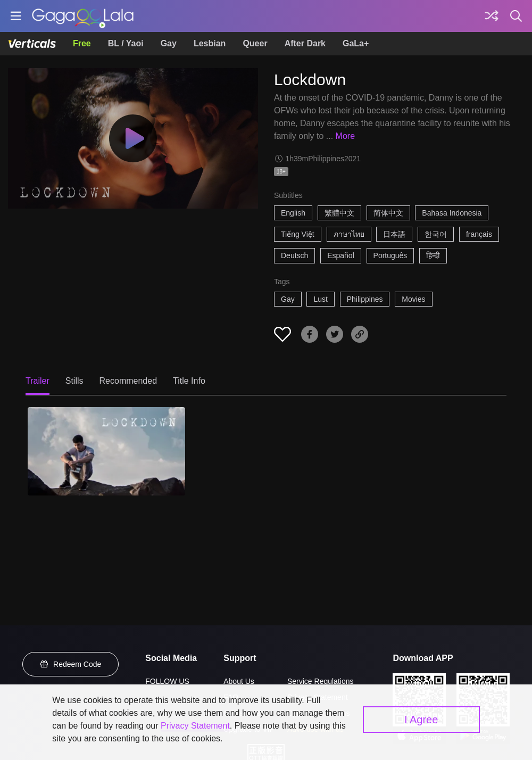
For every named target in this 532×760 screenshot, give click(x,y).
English (293, 213)
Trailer (38, 381)
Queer (255, 43)
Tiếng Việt (298, 234)
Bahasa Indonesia (452, 213)
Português (390, 255)
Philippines (365, 299)
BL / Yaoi (126, 43)
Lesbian (210, 43)
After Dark (305, 43)
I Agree (421, 720)
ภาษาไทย (349, 234)
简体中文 (388, 213)
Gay (169, 43)
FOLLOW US (167, 681)
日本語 (394, 234)
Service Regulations (321, 681)
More (345, 136)
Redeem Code (71, 664)
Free (82, 43)
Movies (413, 299)
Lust (320, 299)
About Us (239, 681)
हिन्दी (433, 255)
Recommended (128, 381)
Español (341, 255)
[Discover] (492, 16)
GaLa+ (356, 43)
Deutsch (294, 255)
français (479, 234)
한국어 (436, 234)
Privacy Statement (195, 726)
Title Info (189, 381)
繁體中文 (339, 213)
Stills (74, 381)
